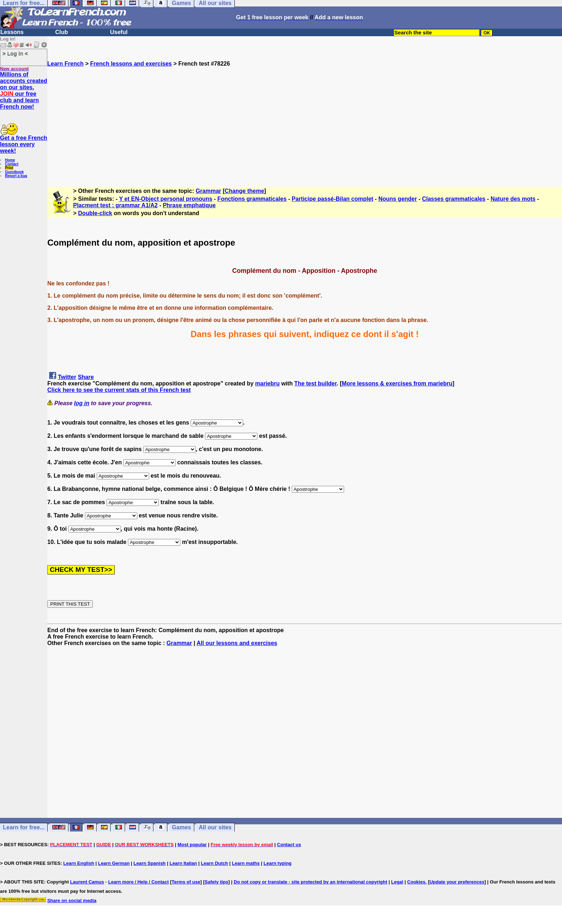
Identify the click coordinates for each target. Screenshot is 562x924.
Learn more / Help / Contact (139, 882)
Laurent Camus (87, 882)
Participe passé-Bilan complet (333, 199)
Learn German (114, 863)
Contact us (289, 845)
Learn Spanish (149, 863)
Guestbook (14, 172)
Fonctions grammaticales (252, 199)
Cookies (416, 882)
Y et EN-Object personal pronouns (166, 199)
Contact (12, 164)
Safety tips (216, 882)
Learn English (79, 863)
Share (86, 377)
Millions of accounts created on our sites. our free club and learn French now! (24, 91)
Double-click (95, 213)
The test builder (315, 383)
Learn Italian (183, 863)
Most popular (192, 845)
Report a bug (16, 176)
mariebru (267, 383)
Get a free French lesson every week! (24, 144)
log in (82, 403)
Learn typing (277, 863)
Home (10, 160)
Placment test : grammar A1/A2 (115, 205)
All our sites (215, 827)
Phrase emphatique (189, 205)
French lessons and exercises (131, 64)
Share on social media (72, 901)
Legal (397, 882)
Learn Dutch (214, 863)
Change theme (244, 191)
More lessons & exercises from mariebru (397, 383)
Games (182, 827)
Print (9, 168)
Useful (119, 32)
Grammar (208, 191)
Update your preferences (457, 882)
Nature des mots (513, 199)
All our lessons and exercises (237, 643)
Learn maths (246, 863)
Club (62, 32)
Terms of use (186, 882)
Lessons (12, 32)
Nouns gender (398, 199)
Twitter (67, 377)
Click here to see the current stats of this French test (119, 390)
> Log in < (15, 53)
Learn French (65, 64)
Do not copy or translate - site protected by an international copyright (310, 882)
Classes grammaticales (454, 199)
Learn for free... (24, 827)
